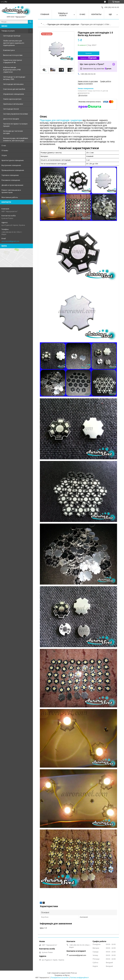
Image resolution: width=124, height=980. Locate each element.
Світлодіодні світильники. (13, 84)
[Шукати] (30, 22)
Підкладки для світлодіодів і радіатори (63, 24)
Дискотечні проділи (11, 119)
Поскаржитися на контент (60, 978)
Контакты (96, 14)
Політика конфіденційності (79, 978)
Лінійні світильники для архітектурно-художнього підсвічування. (14, 43)
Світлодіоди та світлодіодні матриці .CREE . (14, 78)
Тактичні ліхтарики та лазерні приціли (15, 125)
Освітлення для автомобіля (14, 89)
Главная (45, 14)
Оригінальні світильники (13, 104)
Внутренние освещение (11, 165)
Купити (89, 53)
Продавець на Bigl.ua (62, 975)
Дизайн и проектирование (12, 185)
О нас (4, 145)
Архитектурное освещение (13, 160)
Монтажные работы (10, 197)
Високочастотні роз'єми (13, 55)
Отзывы (5, 150)
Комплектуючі (9, 50)
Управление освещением (14, 94)
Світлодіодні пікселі (11, 109)
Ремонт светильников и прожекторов (11, 191)
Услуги (4, 155)
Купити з (89, 58)
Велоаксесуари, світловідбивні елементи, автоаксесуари (16, 139)
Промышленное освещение (13, 170)
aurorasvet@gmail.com (10, 241)
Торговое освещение (10, 175)
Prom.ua (74, 973)
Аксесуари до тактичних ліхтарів (13, 132)
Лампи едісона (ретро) (12, 99)
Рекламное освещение (11, 180)
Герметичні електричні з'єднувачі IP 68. (13, 61)
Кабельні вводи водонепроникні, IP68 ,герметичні (12, 70)
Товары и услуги (8, 31)
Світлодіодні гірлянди (12, 36)
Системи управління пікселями (15, 114)
